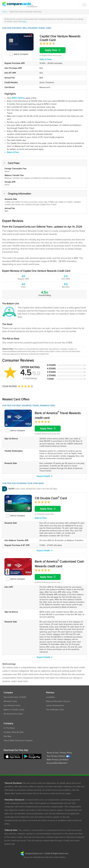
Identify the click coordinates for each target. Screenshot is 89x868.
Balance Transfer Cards (14, 710)
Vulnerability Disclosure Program (18, 741)
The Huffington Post (55, 710)
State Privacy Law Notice (58, 760)
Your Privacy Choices (59, 756)
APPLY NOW (17, 98)
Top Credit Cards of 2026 (15, 697)
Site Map (7, 736)
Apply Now (53, 50)
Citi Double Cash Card (51, 498)
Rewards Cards (10, 701)
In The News (9, 728)
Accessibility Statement (57, 763)
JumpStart (50, 697)
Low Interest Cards (12, 706)
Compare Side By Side (14, 732)
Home (5, 12)
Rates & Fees (46, 59)
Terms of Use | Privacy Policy (59, 753)
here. (25, 21)
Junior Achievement (55, 706)
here (25, 681)
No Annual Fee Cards (13, 714)
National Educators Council (58, 701)
